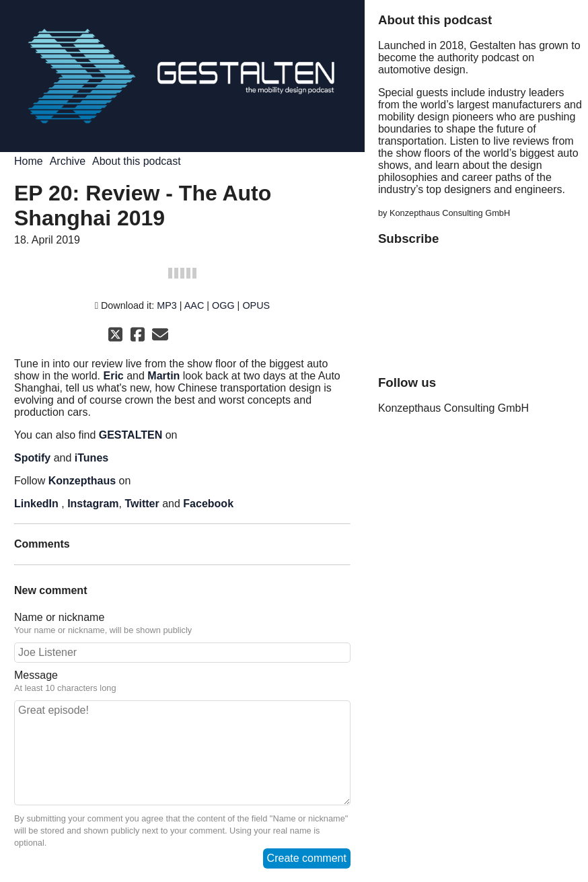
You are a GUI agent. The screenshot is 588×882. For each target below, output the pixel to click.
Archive (68, 161)
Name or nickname (182, 624)
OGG (223, 305)
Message (182, 682)
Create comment (307, 858)
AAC (194, 305)
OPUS (256, 305)
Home (29, 161)
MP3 (167, 305)
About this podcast (137, 161)
